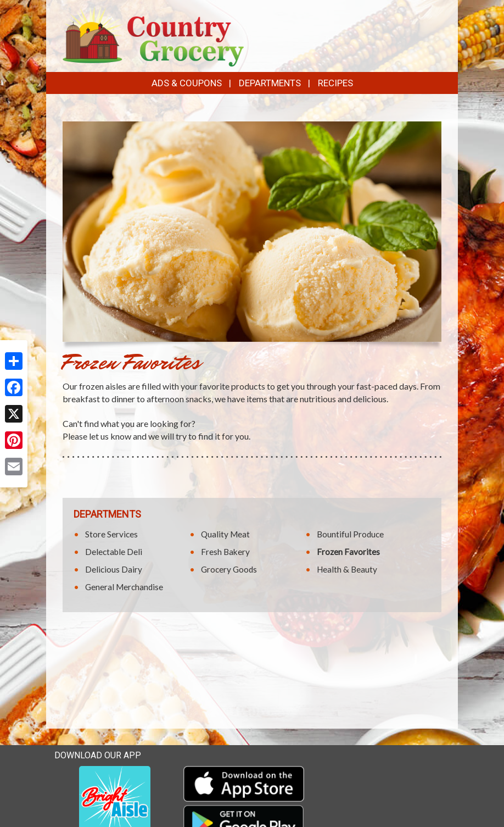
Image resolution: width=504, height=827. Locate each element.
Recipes (335, 83)
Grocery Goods (229, 569)
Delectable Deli (114, 552)
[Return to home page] (153, 35)
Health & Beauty (347, 569)
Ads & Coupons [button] (187, 83)
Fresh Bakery (225, 552)
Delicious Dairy (114, 569)
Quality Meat (225, 534)
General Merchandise (124, 587)
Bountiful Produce (350, 534)
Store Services (111, 534)
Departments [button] (270, 83)
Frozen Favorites (348, 552)
